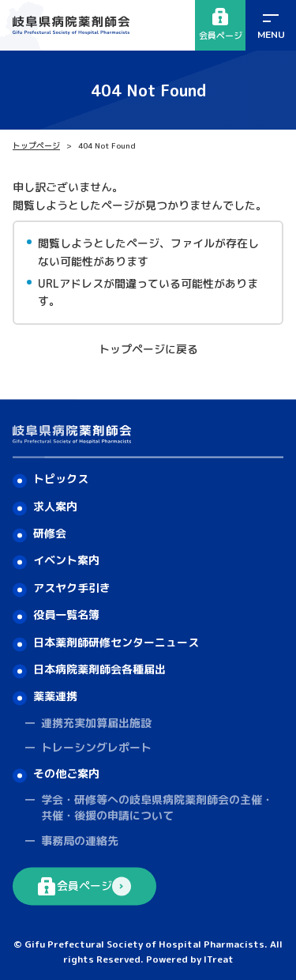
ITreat (219, 960)
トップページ (36, 145)
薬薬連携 (55, 697)
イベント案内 (66, 561)
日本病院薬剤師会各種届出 (99, 669)
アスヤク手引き (72, 588)
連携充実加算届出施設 (96, 723)
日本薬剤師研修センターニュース (116, 642)
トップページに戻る (148, 349)
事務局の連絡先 (80, 841)
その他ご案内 (66, 773)
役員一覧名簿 (66, 615)
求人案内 (55, 506)
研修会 (50, 534)
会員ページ (221, 25)
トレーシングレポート (96, 748)
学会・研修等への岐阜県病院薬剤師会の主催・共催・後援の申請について (157, 808)
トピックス (61, 479)
